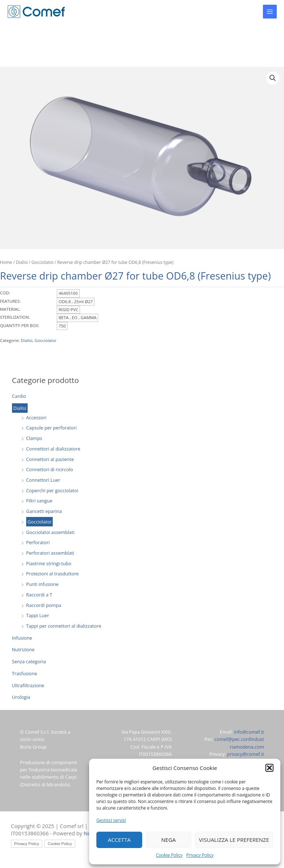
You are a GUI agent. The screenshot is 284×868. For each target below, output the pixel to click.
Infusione (22, 638)
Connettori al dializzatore (53, 449)
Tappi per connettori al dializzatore (64, 626)
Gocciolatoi (40, 522)
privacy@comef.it (245, 754)
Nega (168, 840)
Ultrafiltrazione (28, 685)
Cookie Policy (169, 855)
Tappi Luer (38, 615)
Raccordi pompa (44, 605)
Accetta (119, 840)
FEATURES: (10, 301)
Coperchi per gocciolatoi (52, 490)
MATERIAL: (10, 309)
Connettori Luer (43, 480)
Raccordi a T (39, 595)
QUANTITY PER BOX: (20, 325)
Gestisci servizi (111, 820)
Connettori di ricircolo (50, 469)
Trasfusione (25, 673)
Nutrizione (23, 649)
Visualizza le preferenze (234, 840)
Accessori (36, 417)
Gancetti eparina (44, 511)
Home (6, 262)
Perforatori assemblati (50, 553)
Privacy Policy (200, 855)
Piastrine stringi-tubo (49, 563)
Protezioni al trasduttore (53, 574)
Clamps (34, 438)
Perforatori (38, 542)
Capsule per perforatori (51, 428)
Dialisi (20, 408)
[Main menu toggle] (270, 12)
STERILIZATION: (15, 317)
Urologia (21, 697)
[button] (269, 768)
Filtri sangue (39, 501)
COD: (5, 293)
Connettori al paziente (50, 459)
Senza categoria (29, 661)
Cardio (19, 396)
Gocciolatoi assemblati (50, 532)
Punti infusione (42, 584)
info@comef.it (249, 732)
